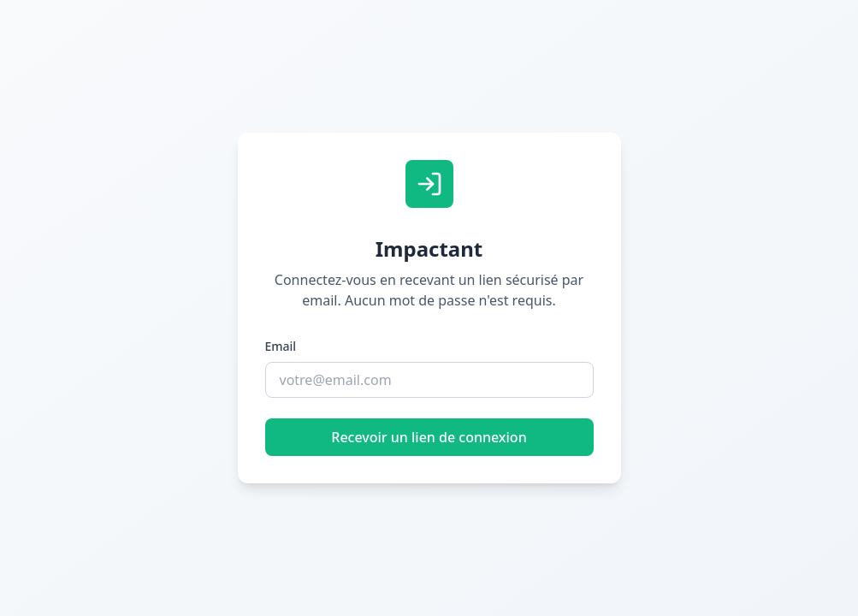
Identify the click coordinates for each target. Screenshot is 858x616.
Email (281, 346)
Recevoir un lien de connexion (429, 437)
